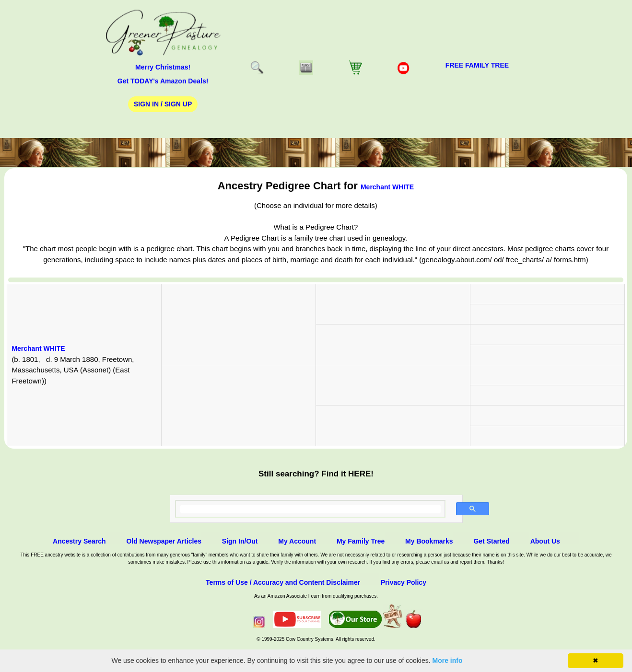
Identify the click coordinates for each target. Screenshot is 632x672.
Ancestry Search (79, 541)
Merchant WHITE (387, 187)
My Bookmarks (429, 541)
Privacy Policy (404, 582)
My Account (297, 541)
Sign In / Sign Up (163, 104)
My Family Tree (361, 541)
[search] (310, 509)
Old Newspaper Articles (164, 541)
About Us (545, 541)
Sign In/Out (240, 541)
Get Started (491, 541)
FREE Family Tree (477, 65)
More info (448, 660)
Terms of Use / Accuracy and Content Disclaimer (283, 582)
